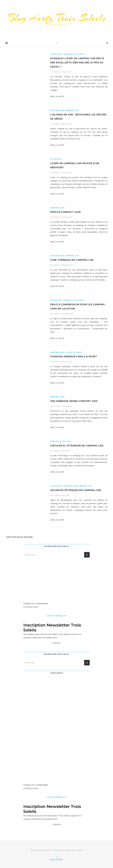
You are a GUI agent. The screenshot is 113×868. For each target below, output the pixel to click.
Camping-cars (57, 208)
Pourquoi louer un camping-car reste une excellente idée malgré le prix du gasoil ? (77, 63)
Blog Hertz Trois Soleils (57, 18)
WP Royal (48, 850)
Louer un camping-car (56, 615)
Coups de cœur (74, 352)
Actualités (56, 54)
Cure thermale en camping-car (72, 260)
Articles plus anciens (19, 537)
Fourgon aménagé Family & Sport (74, 357)
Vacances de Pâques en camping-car (76, 490)
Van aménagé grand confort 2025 (74, 401)
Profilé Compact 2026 (65, 212)
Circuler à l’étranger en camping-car (77, 446)
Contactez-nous (31, 607)
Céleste (56, 72)
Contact (80, 850)
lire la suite (57, 96)
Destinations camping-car (64, 110)
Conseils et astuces (74, 54)
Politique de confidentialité (36, 603)
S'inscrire (57, 643)
